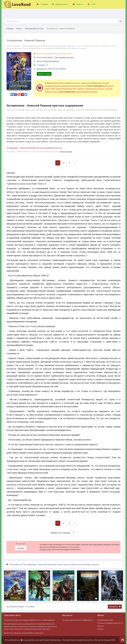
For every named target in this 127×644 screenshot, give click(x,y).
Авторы (101, 626)
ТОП (92, 4)
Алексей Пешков (51, 61)
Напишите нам (45, 549)
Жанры (100, 629)
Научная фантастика (34, 29)
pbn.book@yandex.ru (85, 620)
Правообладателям (105, 620)
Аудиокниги (61, 4)
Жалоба (21, 548)
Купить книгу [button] (44, 74)
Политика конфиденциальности (110, 623)
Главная (42, 4)
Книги (78, 4)
